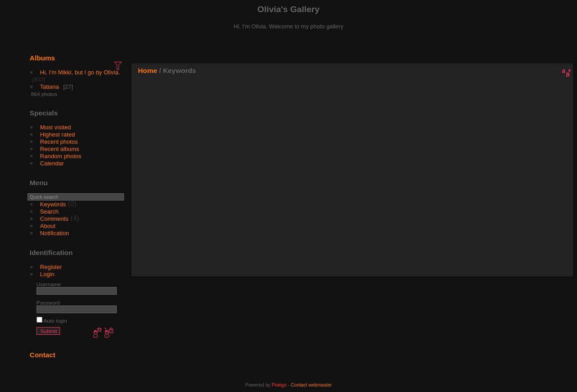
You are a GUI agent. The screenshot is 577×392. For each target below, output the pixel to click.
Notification (55, 233)
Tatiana (50, 87)
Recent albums (60, 149)
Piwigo (279, 385)
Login (47, 274)
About (48, 226)
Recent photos (59, 142)
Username (49, 284)
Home (148, 71)
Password (48, 303)
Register (51, 267)
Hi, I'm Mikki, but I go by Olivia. (80, 72)
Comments (54, 219)
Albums (42, 58)
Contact (43, 355)
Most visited (56, 127)
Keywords (53, 204)
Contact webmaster (311, 385)
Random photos (61, 156)
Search (49, 212)
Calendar (52, 163)
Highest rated (57, 134)
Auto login (52, 321)
